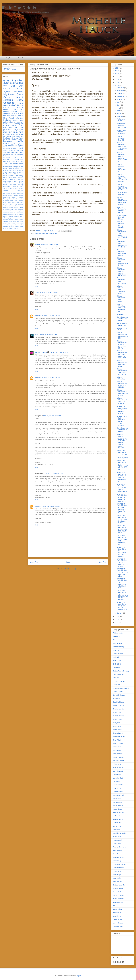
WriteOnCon (15, 202)
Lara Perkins (117, 775)
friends (15, 131)
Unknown (38, 315)
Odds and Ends (17, 161)
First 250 (15, 192)
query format (11, 218)
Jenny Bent (117, 723)
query (6, 80)
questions (20, 156)
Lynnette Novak (118, 792)
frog (11, 211)
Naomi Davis (117, 837)
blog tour (21, 206)
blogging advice (8, 208)
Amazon (6, 192)
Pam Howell (117, 844)
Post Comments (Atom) (72, 569)
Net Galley (19, 176)
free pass (20, 165)
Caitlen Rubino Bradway (121, 671)
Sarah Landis (117, 881)
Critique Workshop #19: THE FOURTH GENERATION (122, 157)
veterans (6, 227)
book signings (9, 179)
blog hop (14, 145)
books (8, 138)
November (121, 91)
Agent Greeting (9, 151)
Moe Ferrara (117, 826)
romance (6, 220)
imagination (6, 213)
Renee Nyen (117, 871)
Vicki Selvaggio (118, 923)
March (119, 114)
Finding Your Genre (121, 120)
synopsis (15, 188)
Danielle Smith (118, 692)
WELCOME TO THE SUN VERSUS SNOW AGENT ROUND (122, 443)
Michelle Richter (118, 819)
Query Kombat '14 (13, 106)
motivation (13, 185)
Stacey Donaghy (118, 895)
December (121, 88)
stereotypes (20, 223)
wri (10, 228)
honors (15, 211)
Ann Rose (116, 650)
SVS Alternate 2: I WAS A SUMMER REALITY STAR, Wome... (122, 421)
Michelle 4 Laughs (41, 352)
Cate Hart (116, 678)
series (10, 170)
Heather (37, 244)
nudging (21, 185)
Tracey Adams (118, 909)
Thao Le (116, 906)
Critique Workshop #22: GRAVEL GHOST (122, 187)
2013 (117, 617)
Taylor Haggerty (118, 902)
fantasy (6, 156)
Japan (21, 160)
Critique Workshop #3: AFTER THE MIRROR (122, 401)
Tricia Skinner (117, 913)
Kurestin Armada (118, 768)
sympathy (12, 225)
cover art (18, 110)
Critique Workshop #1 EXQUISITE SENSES (122, 384)
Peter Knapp (117, 861)
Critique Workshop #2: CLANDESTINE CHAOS (122, 393)
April (119, 111)
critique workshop (40, 234)
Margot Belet (117, 799)
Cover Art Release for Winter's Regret (121, 210)
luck (17, 213)
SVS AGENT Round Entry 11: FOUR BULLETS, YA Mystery (122, 563)
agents (7, 91)
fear (5, 138)
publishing (16, 169)
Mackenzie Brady (119, 795)
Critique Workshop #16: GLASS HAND (122, 299)
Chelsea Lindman (119, 681)
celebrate (6, 165)
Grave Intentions (9, 176)
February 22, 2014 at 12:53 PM (51, 506)
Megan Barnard (118, 806)
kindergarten (16, 167)
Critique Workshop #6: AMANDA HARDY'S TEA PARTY (122, 354)
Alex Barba (117, 636)
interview (20, 118)
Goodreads (7, 145)
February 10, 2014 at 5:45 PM (51, 377)
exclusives (6, 211)
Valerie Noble (117, 919)
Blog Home (9, 58)
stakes (14, 223)
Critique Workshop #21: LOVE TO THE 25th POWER (122, 178)
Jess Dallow (117, 726)
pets (17, 214)
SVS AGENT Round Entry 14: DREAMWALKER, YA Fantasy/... (122, 595)
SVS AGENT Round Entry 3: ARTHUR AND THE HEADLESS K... (122, 477)
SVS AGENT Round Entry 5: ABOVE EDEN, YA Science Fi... (122, 498)
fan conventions (13, 152)
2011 (117, 622)
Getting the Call (13, 84)
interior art (12, 213)
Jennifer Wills (117, 719)
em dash (21, 209)
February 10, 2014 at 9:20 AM (49, 244)
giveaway (13, 122)
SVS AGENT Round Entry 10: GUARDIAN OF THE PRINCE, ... (122, 552)
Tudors (9, 202)
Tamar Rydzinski (118, 899)
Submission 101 (122, 314)
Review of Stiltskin (120, 435)
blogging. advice (18, 163)
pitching (5, 216)
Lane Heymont (118, 771)
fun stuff (14, 114)
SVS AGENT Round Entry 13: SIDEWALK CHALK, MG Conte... (122, 583)
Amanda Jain (117, 643)
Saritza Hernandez (119, 885)
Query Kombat (13, 97)
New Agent (9, 118)
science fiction (13, 220)
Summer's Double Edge (10, 201)
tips (15, 158)
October (120, 93)
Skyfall (15, 178)
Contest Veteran (18, 172)
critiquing (8, 100)
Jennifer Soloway (119, 716)
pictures (21, 214)
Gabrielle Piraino (118, 702)
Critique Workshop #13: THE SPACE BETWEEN (121, 272)
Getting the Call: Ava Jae (122, 194)
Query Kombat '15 (10, 105)
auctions (6, 206)
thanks (21, 188)
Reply (37, 286)
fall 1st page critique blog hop (13, 136)
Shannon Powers (119, 888)
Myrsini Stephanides (120, 833)
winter (14, 170)
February (120, 117)
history (5, 185)
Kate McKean (117, 750)
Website (21, 58)
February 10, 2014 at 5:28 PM (59, 352)
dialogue (20, 179)
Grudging (6, 126)
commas (16, 208)
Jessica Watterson (119, 737)
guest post (9, 83)
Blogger (78, 976)
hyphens (21, 211)
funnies (6, 167)
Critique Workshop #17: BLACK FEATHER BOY (122, 308)
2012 (117, 620)
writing (21, 103)
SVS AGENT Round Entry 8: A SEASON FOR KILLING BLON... (122, 529)
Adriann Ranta (118, 633)
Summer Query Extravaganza (13, 123)
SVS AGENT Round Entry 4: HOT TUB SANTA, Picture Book (122, 488)
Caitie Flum (117, 667)
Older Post (102, 562)
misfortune (13, 214)
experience (15, 183)
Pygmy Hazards (18, 197)
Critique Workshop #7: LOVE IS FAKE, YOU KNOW (122, 344)
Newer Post (34, 562)
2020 (117, 68)
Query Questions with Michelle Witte (122, 319)
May (119, 108)
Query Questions (13, 101)
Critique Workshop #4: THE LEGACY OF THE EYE (122, 372)
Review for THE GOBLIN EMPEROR (122, 125)
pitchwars (6, 134)
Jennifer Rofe (117, 712)
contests (7, 114)
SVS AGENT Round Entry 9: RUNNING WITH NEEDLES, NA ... (122, 540)
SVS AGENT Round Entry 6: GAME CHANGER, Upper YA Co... (122, 508)
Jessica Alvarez (118, 730)
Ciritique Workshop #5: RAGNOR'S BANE (122, 363)
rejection (15, 187)
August (120, 99)
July (119, 102)
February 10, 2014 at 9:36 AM (48, 292)
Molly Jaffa (117, 830)
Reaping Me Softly (9, 199)
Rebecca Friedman (119, 864)
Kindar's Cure (18, 126)
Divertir (17, 160)
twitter (21, 225)
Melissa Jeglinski (119, 812)
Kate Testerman (118, 754)
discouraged (7, 181)
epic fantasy (15, 138)
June (119, 105)
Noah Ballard (117, 840)
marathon (21, 213)
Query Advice (8, 127)
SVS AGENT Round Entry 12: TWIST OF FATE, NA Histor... (122, 572)
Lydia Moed (117, 788)
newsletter (12, 156)
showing (6, 221)
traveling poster (17, 116)
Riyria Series (19, 199)
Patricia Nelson (118, 850)
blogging (20, 178)
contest (16, 120)
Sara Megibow (118, 878)
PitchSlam (7, 120)
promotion (7, 140)
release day (17, 112)
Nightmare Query (13, 94)
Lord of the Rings (8, 195)
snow (10, 188)
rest (22, 218)
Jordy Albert (20, 194)
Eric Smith (116, 699)
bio (16, 206)
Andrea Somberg (119, 647)
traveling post (12, 154)
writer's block (15, 228)
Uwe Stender (117, 916)
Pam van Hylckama (119, 847)
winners (6, 190)
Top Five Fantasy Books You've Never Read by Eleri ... (122, 201)
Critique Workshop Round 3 (121, 138)
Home (68, 562)
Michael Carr (117, 816)
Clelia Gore (117, 685)
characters (20, 154)
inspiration (18, 80)
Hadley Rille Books (11, 194)
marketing (14, 149)
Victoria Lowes (118, 926)
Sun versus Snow (51, 234)
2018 (117, 74)
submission (7, 158)
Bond (11, 172)
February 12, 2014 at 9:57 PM (54, 473)
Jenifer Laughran (119, 705)
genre (10, 167)
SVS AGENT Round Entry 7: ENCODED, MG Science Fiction (122, 519)
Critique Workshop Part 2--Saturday (121, 224)
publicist (11, 216)
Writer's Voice (13, 204)
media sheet (7, 214)
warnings (11, 227)
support (21, 149)
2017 (117, 77)
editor (9, 183)
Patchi (37, 292)
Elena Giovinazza (119, 695)
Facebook (6, 174)
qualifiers (16, 216)
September (121, 96)
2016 (117, 79)
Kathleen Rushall (119, 757)
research (18, 218)
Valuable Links (18, 133)
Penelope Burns (118, 857)
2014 (117, 85)
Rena (36, 335)
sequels (6, 154)
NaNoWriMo (7, 197)
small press (12, 221)
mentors (6, 169)
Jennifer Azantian (119, 709)
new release (18, 143)
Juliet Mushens (118, 743)
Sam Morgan (117, 875)
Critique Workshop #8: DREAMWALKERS (122, 335)
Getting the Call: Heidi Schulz (122, 324)
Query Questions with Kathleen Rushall (122, 430)
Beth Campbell (118, 654)
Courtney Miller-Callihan (121, 688)
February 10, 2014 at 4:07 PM (48, 335)
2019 (117, 71)
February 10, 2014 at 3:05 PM (51, 315)
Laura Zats (117, 781)
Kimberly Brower (118, 761)
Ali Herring (116, 640)
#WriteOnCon (19, 190)
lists (22, 167)
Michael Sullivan (19, 195)
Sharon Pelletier (118, 892)
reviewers (13, 147)
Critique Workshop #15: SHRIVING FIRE (121, 290)
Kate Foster (117, 747)
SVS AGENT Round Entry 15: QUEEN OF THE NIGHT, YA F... (122, 606)
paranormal (7, 187)
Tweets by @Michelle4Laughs (10, 69)
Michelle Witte (118, 823)
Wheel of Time (8, 163)
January (120, 613)
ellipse (15, 209)
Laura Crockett (118, 778)
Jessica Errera (118, 733)
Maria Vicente (117, 802)
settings (21, 220)
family (21, 138)
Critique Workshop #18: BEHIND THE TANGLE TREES (122, 146)
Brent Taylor (117, 661)
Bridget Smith (117, 664)
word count (6, 228)
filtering (21, 183)
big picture (12, 206)
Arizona (10, 192)
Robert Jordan (8, 178)
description (10, 209)
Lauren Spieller (118, 785)
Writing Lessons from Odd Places (122, 217)
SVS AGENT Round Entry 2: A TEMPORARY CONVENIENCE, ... (122, 465)
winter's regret (19, 227)
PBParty (19, 91)
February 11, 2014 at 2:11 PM (52, 416)
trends (17, 225)
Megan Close (117, 809)
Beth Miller (116, 657)
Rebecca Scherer (119, 868)
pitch (11, 169)
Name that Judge (17, 134)
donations (15, 181)
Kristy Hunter (117, 764)
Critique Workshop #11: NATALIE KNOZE (122, 253)
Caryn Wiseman (118, 674)
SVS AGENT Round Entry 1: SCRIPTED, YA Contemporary (122, 454)
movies (21, 152)
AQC (12, 160)
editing (6, 112)
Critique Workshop (121, 378)
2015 (117, 82)
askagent (21, 204)
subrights (6, 225)
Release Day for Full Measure (122, 329)
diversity (13, 165)
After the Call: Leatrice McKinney (121, 132)
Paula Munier (117, 854)
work (12, 190)
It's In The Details (19, 8)
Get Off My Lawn (17, 174)
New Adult (7, 161)
